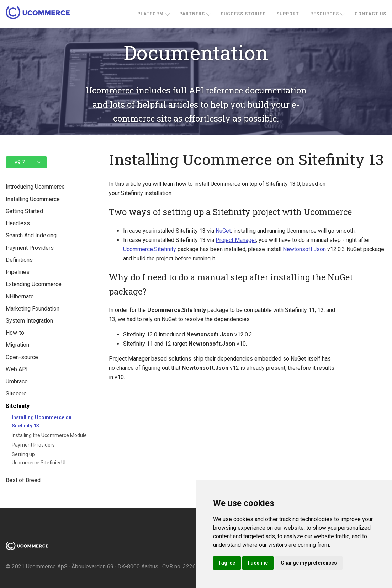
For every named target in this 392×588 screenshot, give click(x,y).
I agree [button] (227, 563)
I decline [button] (258, 563)
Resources (325, 14)
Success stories (243, 14)
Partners (192, 14)
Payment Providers (33, 445)
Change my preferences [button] (309, 563)
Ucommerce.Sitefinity (150, 249)
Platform (150, 14)
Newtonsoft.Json (304, 249)
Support (288, 14)
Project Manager (236, 240)
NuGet (223, 231)
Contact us (370, 14)
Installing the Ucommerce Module (49, 435)
